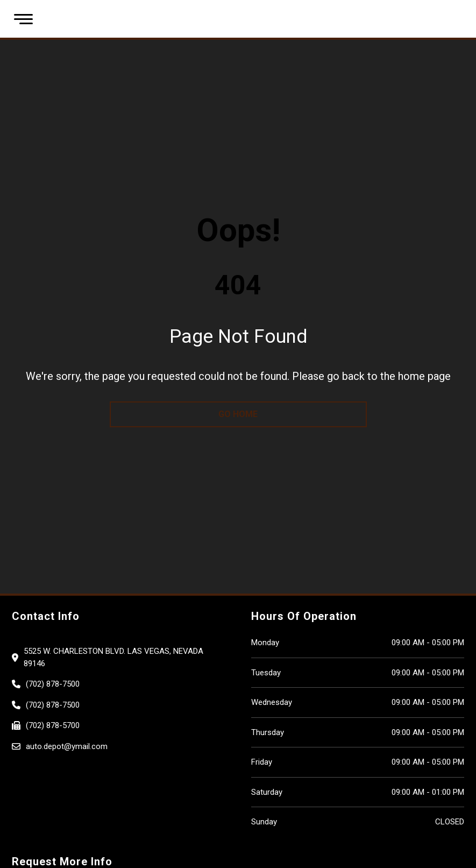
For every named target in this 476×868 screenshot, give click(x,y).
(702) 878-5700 (53, 725)
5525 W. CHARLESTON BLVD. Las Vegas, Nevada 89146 (113, 657)
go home (238, 414)
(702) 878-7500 (53, 684)
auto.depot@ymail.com (67, 746)
